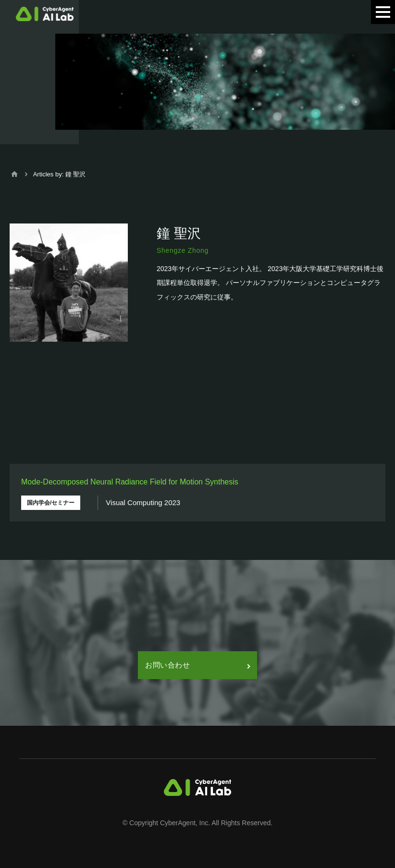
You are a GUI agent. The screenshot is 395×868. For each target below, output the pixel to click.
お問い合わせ (197, 665)
